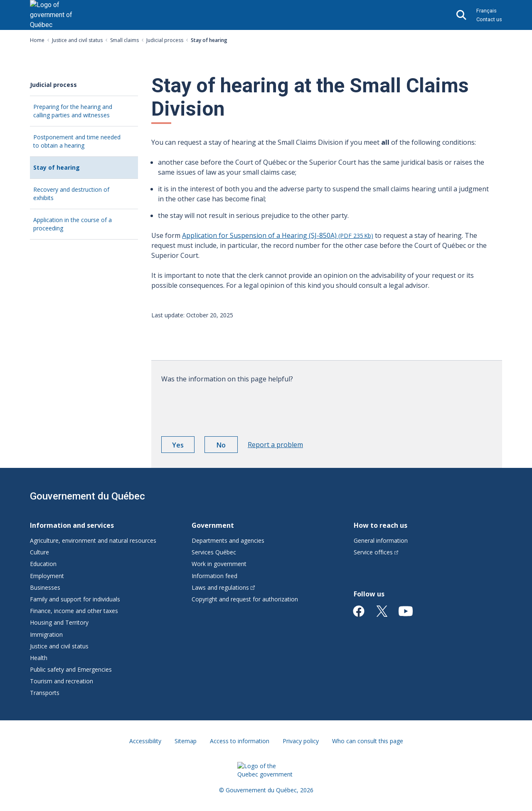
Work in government (219, 564)
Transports (45, 693)
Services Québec (214, 552)
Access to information (240, 741)
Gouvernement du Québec (87, 496)
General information (381, 540)
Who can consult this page (368, 741)
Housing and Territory (59, 622)
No (227, 446)
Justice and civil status (77, 40)
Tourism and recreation (62, 681)
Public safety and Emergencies (71, 669)
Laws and (223, 587)
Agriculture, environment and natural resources (93, 540)
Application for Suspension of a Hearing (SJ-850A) (278, 235)
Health (39, 658)
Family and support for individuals (75, 599)
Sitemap (186, 741)
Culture (39, 552)
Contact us (489, 19)
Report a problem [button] (275, 445)
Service (376, 552)
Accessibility (145, 741)
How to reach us (381, 525)
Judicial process (165, 40)
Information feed (214, 576)
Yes (183, 446)
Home (37, 40)
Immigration (46, 634)
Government (213, 525)
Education (43, 564)
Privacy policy (301, 741)
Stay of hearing (68, 171)
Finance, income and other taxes (74, 611)
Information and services (72, 525)
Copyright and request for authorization (245, 599)
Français (486, 11)
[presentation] (224, 407)
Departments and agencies (228, 540)
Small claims (124, 40)
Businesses (45, 587)
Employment (47, 576)
